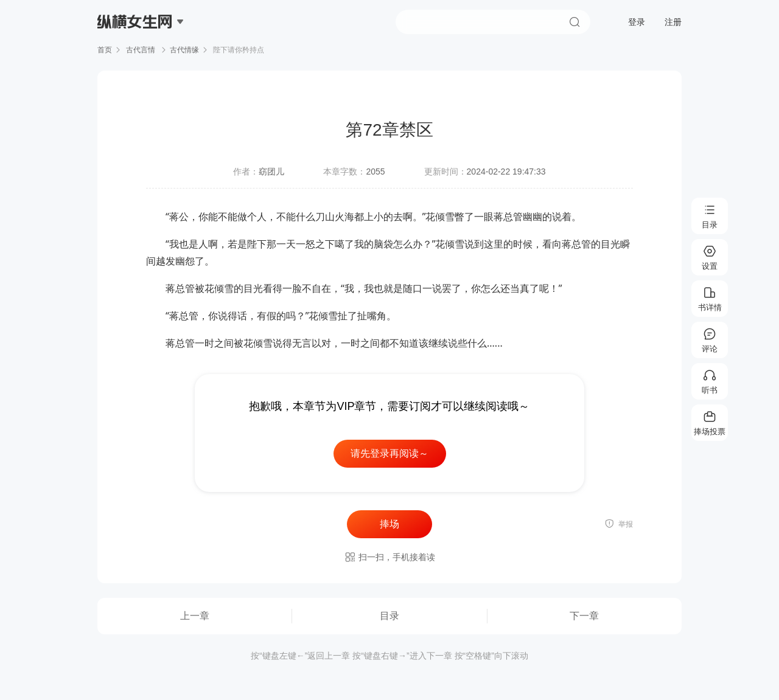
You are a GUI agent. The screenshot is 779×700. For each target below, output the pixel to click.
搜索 (575, 22)
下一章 (584, 616)
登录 (637, 22)
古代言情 (141, 50)
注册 (673, 22)
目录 (389, 616)
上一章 (195, 616)
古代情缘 (184, 50)
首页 (105, 50)
